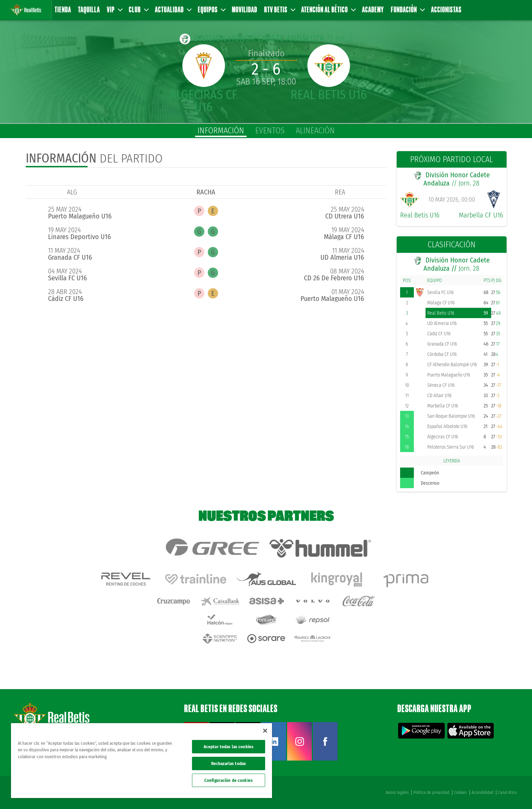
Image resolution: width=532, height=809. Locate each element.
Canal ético (507, 793)
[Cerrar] (265, 731)
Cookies (460, 793)
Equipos (211, 9)
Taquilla (89, 9)
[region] (142, 761)
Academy (373, 9)
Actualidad (173, 9)
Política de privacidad (431, 793)
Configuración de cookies (229, 780)
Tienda (63, 9)
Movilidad (245, 9)
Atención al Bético (328, 9)
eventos (270, 131)
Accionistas (446, 9)
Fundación (408, 9)
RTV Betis (279, 9)
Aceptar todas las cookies (229, 747)
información (221, 131)
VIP (114, 9)
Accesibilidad (482, 793)
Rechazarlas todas (229, 763)
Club (138, 9)
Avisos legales (397, 793)
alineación (315, 131)
